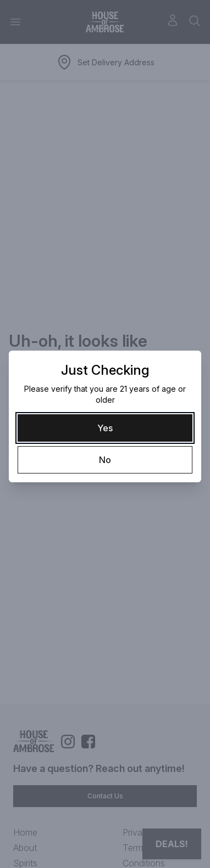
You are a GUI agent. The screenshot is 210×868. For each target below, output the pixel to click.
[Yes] (105, 428)
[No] (105, 460)
